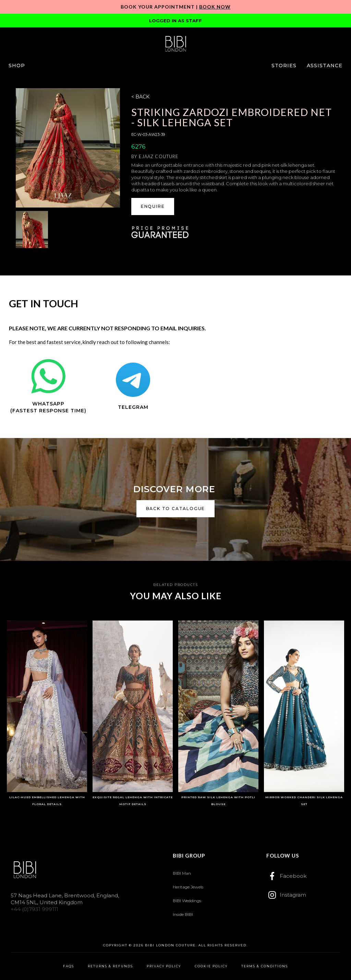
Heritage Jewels (188, 887)
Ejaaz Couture (159, 156)
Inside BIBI (183, 914)
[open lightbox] (68, 148)
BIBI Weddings (187, 901)
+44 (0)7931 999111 (34, 909)
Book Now (215, 7)
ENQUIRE (153, 206)
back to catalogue (176, 509)
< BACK (140, 97)
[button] (17, 66)
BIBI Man (182, 873)
